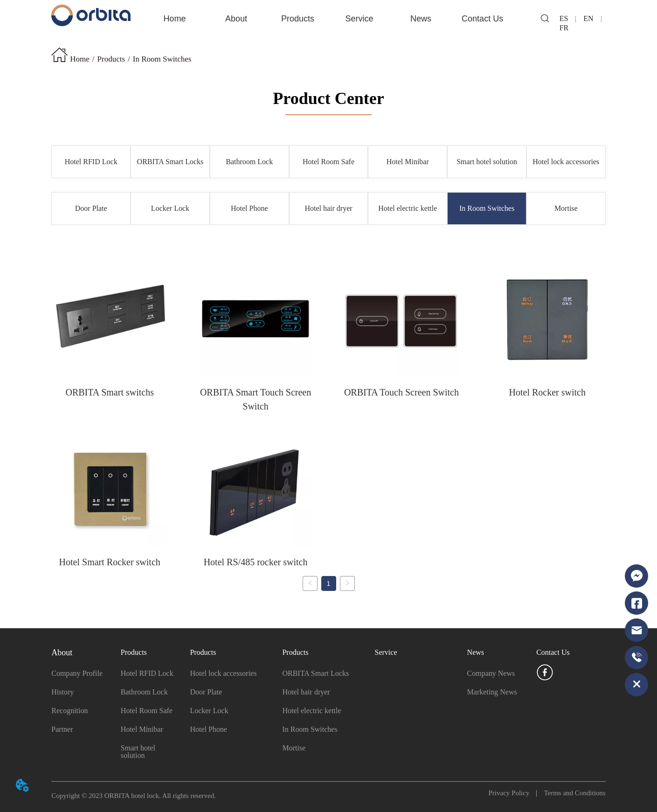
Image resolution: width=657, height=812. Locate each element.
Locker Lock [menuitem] (170, 208)
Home (80, 59)
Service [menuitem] (360, 19)
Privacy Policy (513, 793)
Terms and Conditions (571, 793)
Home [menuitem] (174, 19)
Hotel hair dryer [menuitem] (328, 208)
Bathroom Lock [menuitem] (249, 162)
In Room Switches (162, 59)
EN (588, 18)
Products (111, 59)
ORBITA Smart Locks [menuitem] (170, 162)
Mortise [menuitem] (566, 208)
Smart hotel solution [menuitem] (487, 162)
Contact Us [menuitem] (482, 19)
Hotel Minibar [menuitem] (408, 162)
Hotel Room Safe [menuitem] (328, 162)
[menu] (328, 19)
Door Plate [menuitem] (91, 208)
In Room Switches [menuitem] (487, 208)
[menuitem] (236, 19)
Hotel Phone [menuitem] (249, 208)
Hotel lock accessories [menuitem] (566, 162)
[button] (236, 19)
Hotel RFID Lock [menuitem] (91, 162)
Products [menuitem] (298, 19)
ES (568, 18)
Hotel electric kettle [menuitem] (408, 208)
